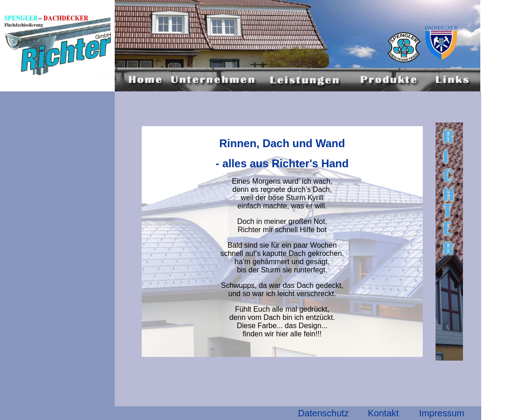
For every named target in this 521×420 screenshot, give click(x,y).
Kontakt (383, 413)
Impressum (442, 413)
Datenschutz (323, 413)
